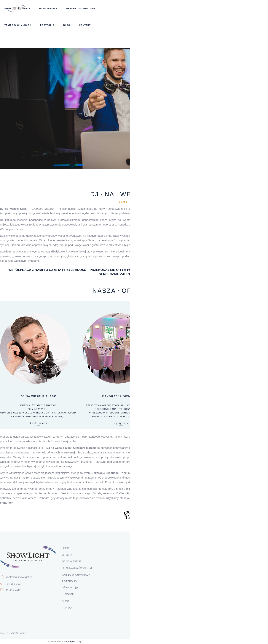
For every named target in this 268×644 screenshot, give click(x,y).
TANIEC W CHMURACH (76, 575)
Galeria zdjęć (71, 587)
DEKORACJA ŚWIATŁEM (77, 568)
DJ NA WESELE (71, 561)
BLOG (66, 601)
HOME (66, 548)
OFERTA (67, 555)
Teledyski (69, 594)
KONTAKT (68, 608)
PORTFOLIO (70, 581)
